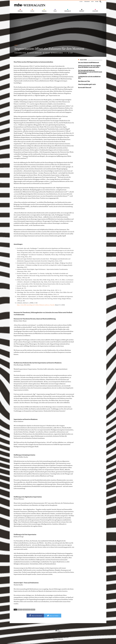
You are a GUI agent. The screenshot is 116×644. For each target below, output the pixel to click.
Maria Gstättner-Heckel (21, 53)
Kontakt (97, 2)
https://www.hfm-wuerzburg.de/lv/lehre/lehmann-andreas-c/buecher (36, 305)
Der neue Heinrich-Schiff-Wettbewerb (89, 63)
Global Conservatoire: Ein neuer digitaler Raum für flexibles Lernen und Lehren (89, 66)
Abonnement (87, 2)
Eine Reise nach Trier (84, 81)
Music (16, 45)
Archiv (92, 2)
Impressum (55, 639)
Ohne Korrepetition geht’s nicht (87, 84)
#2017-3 (20, 610)
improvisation (26, 610)
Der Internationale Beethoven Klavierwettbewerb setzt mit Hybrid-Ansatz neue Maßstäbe (90, 72)
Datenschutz (61, 639)
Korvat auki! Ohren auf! (85, 87)
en (80, 2)
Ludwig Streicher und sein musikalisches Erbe (89, 77)
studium (33, 610)
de (82, 2)
